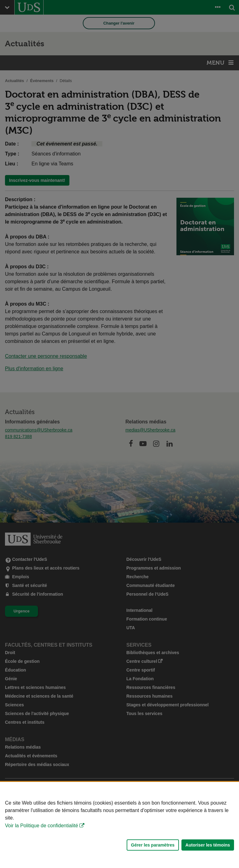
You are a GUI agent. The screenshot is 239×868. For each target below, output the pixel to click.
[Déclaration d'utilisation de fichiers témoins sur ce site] (119, 825)
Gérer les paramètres (153, 845)
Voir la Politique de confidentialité (42, 826)
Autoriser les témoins (208, 845)
